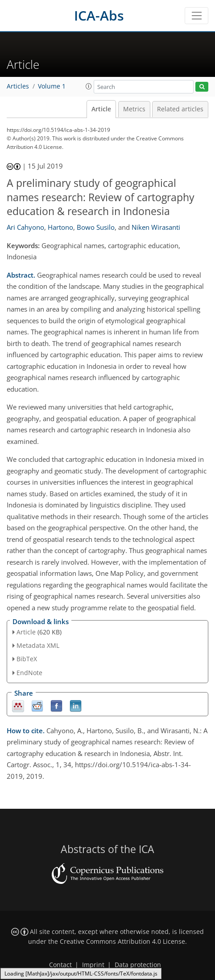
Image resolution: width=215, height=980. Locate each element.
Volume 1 (52, 86)
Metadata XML (38, 645)
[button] (89, 86)
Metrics (134, 109)
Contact (60, 965)
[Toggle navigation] (196, 16)
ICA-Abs (99, 15)
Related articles (180, 109)
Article (101, 109)
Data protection (138, 965)
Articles (18, 86)
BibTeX (27, 659)
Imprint (93, 965)
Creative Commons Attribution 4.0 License (122, 942)
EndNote (29, 673)
